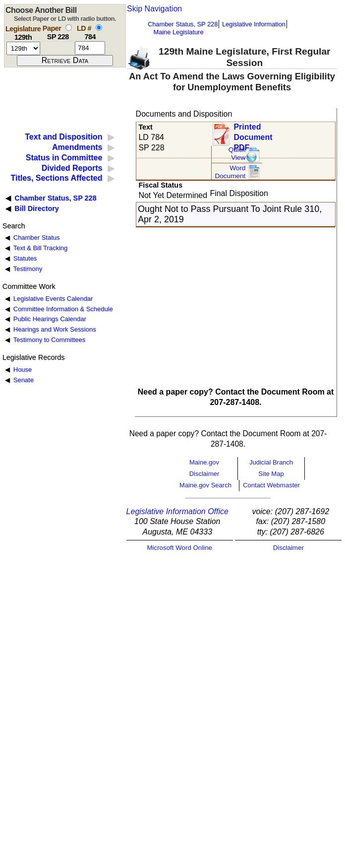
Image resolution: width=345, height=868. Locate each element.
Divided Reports (72, 168)
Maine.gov (204, 462)
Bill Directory (37, 208)
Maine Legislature (178, 32)
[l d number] (90, 48)
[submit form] (65, 61)
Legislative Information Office (177, 511)
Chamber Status (37, 237)
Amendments (77, 147)
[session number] (23, 48)
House (23, 369)
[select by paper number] (69, 28)
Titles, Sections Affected (56, 178)
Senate (24, 380)
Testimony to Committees (49, 340)
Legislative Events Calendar (53, 299)
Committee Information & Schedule (63, 309)
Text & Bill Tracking (40, 248)
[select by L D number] (99, 28)
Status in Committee (64, 158)
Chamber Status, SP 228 (183, 24)
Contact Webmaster (271, 485)
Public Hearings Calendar (50, 319)
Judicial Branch (271, 462)
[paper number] (58, 48)
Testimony (28, 269)
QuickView (237, 154)
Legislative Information (254, 24)
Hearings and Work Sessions (55, 329)
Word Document (230, 172)
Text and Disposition (63, 137)
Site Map (271, 474)
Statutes (25, 258)
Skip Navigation (154, 9)
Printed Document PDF (253, 134)
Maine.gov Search (205, 485)
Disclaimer (204, 474)
